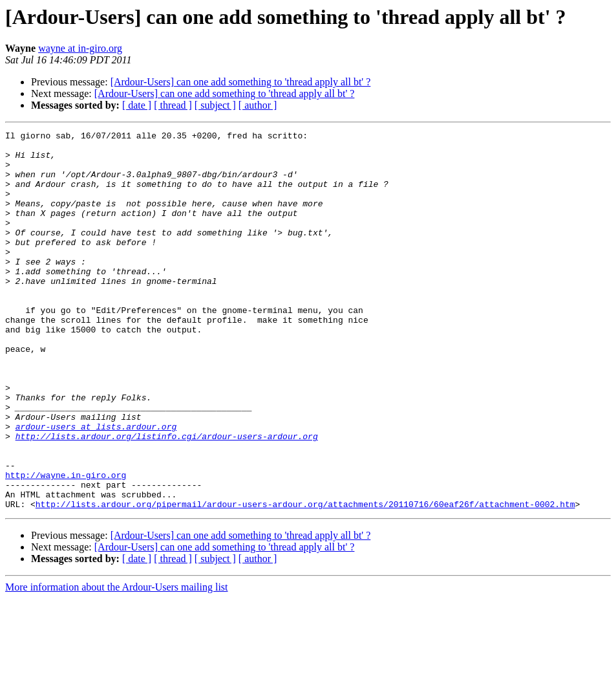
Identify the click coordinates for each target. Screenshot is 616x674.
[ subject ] (215, 105)
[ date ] (137, 105)
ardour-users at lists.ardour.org (96, 486)
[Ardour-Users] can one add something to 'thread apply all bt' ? (241, 82)
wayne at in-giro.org (80, 48)
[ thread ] (173, 105)
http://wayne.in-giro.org (66, 545)
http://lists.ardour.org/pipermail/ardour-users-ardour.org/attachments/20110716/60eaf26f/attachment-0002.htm (305, 580)
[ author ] (258, 105)
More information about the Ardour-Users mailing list (117, 663)
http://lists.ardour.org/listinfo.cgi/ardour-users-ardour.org (167, 498)
